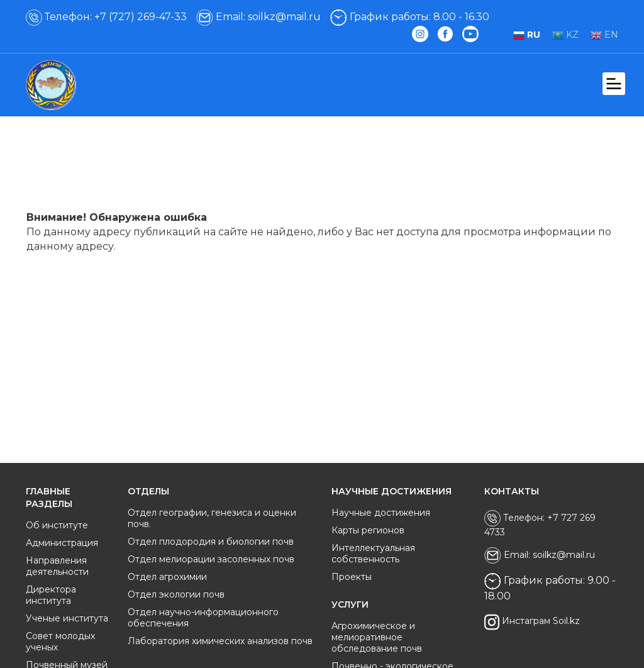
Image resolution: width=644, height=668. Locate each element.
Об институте (57, 525)
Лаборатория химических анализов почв (220, 641)
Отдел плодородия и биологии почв (211, 542)
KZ (565, 35)
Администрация (62, 543)
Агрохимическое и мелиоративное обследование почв (377, 637)
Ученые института (67, 618)
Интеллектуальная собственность (373, 554)
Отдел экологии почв (176, 594)
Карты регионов (368, 530)
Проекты (352, 577)
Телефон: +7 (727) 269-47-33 (106, 17)
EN (604, 35)
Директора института (51, 595)
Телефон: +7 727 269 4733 (540, 524)
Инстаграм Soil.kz (532, 622)
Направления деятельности (57, 566)
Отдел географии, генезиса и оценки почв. (212, 518)
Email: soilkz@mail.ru (258, 17)
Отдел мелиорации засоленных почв (211, 559)
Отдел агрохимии (167, 577)
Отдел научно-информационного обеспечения (203, 618)
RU (527, 35)
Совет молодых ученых (60, 642)
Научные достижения (381, 513)
